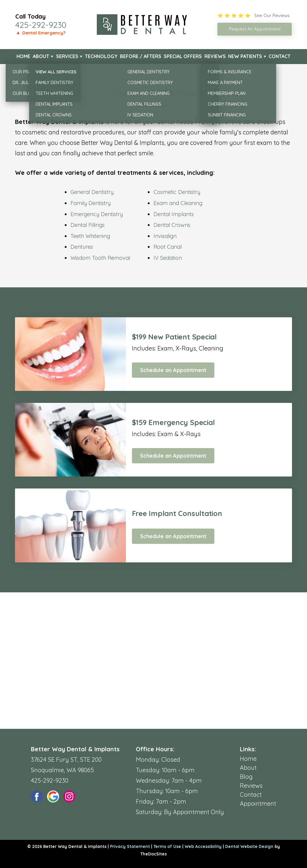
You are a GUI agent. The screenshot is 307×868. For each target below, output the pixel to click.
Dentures (82, 247)
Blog (246, 777)
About (41, 56)
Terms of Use (167, 846)
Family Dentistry (91, 203)
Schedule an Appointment (173, 370)
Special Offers (183, 56)
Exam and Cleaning (178, 203)
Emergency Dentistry (97, 214)
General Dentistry (92, 192)
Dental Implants (174, 214)
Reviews (215, 56)
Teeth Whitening (90, 236)
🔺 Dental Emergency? (40, 33)
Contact (280, 56)
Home (23, 56)
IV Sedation (168, 258)
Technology (101, 56)
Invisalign (165, 236)
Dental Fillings (88, 225)
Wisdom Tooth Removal (100, 258)
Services (67, 56)
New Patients (245, 56)
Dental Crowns (172, 225)
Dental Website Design (249, 846)
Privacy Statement (130, 846)
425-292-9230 (41, 25)
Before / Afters (141, 56)
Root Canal (168, 247)
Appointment (258, 803)
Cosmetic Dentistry (177, 192)
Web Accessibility (203, 846)
